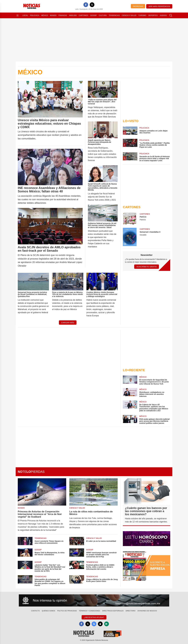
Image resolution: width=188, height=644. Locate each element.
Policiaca (35, 15)
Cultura (103, 15)
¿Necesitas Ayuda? (94, 617)
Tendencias (114, 15)
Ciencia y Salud (129, 15)
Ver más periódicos (159, 6)
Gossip (93, 15)
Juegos (163, 15)
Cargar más (68, 323)
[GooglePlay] (107, 624)
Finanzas (63, 15)
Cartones (83, 15)
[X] (92, 5)
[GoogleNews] (94, 624)
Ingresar (138, 6)
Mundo (53, 15)
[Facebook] (86, 5)
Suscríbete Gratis (147, 267)
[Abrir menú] (17, 15)
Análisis (73, 15)
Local (25, 15)
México (45, 15)
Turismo (142, 15)
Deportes (153, 15)
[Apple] (100, 624)
